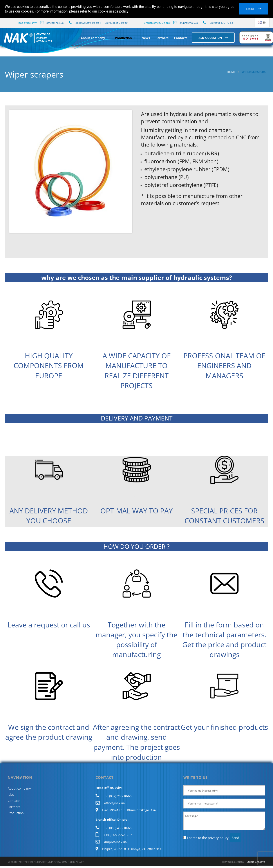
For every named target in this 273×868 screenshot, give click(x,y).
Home (231, 72)
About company (95, 38)
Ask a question (211, 38)
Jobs (11, 795)
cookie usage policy (113, 11)
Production (126, 38)
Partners (162, 38)
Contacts (181, 38)
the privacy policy (215, 838)
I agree (251, 9)
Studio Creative (256, 862)
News (146, 38)
